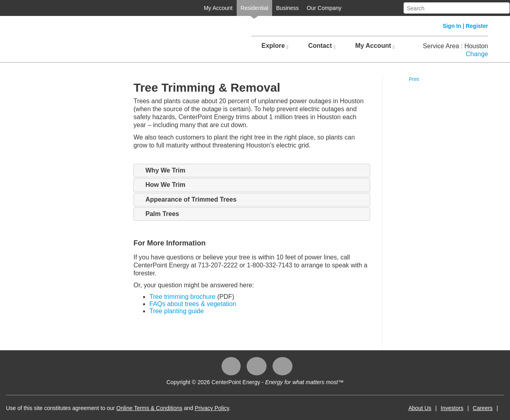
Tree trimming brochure (182, 297)
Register (477, 26)
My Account (218, 8)
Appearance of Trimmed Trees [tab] (187, 200)
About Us (420, 408)
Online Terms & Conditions (149, 408)
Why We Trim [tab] (161, 171)
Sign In (452, 26)
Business (287, 8)
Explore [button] (275, 46)
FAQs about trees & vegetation (193, 304)
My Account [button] (375, 46)
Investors (452, 408)
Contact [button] (322, 46)
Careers (483, 408)
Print (414, 79)
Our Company (324, 8)
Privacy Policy (212, 408)
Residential (254, 8)
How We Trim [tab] (161, 185)
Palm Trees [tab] (158, 214)
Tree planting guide (177, 311)
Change (477, 54)
